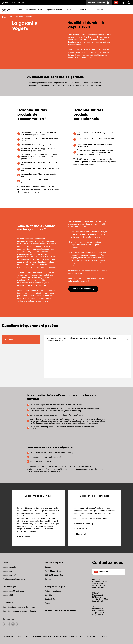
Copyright (27, 636)
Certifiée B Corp (51, 599)
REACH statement (80, 529)
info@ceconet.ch (99, 587)
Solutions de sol (9, 571)
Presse (47, 603)
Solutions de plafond (11, 575)
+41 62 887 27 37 (99, 585)
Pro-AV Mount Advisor (53, 571)
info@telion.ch (98, 615)
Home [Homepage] (4, 17)
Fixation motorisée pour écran (14, 579)
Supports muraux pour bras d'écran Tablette (19, 611)
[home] (7, 10)
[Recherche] (116, 3)
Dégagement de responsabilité (64, 636)
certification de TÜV (84, 58)
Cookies (79, 636)
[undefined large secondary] (83, 289)
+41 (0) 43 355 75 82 (100, 599)
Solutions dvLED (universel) (13, 591)
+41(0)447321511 (99, 613)
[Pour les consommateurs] (99, 3)
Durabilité (48, 595)
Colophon (104, 636)
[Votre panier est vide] (123, 3)
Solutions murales (10, 567)
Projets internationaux (53, 591)
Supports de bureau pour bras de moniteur (19, 607)
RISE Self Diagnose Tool (54, 575)
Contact (48, 567)
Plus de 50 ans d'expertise (15, 3)
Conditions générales (91, 636)
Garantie (48, 579)
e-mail (76, 234)
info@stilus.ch (98, 601)
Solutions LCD (8, 595)
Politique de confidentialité (42, 636)
